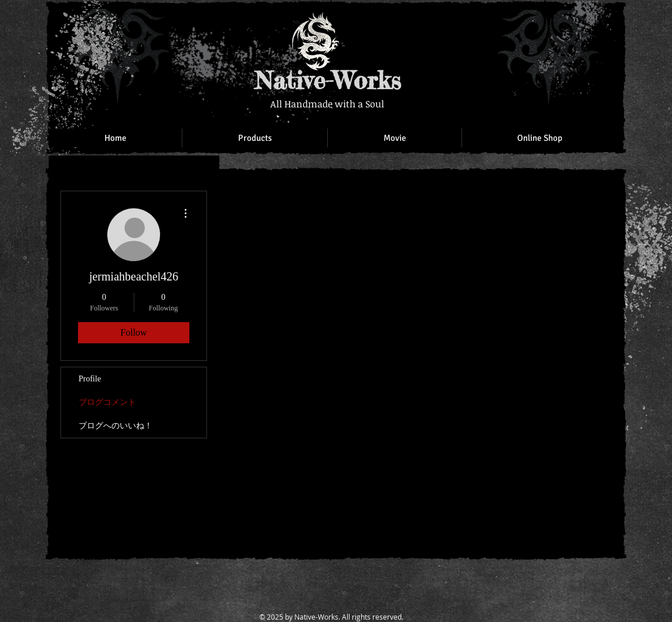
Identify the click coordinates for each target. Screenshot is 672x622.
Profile (90, 379)
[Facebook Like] (541, 23)
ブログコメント (107, 402)
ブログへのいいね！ (116, 426)
